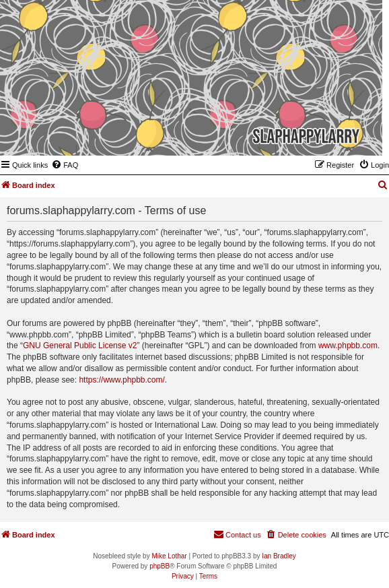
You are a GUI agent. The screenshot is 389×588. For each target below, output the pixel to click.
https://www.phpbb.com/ (121, 380)
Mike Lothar (169, 556)
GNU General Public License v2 (80, 346)
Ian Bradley (279, 556)
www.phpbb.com (348, 346)
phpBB (160, 566)
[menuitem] (65, 165)
